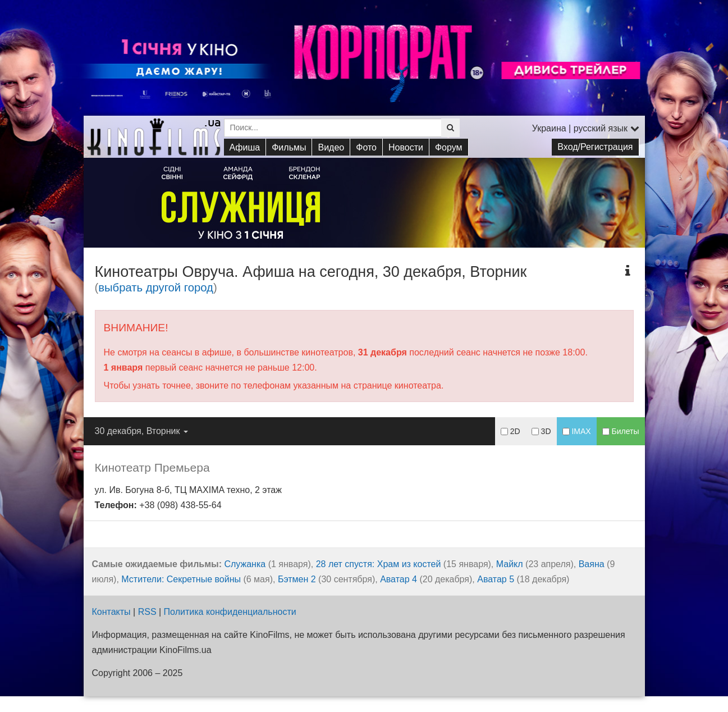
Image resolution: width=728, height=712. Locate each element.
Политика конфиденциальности (230, 612)
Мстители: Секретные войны (181, 579)
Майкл (510, 564)
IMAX (577, 431)
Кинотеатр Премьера (152, 467)
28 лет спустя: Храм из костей (379, 564)
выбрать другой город (156, 287)
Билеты (621, 431)
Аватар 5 (496, 579)
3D (541, 431)
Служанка (245, 564)
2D (510, 431)
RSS (147, 612)
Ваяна (592, 564)
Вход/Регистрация (595, 147)
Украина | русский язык (586, 128)
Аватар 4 (399, 579)
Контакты (111, 612)
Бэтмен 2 (297, 579)
